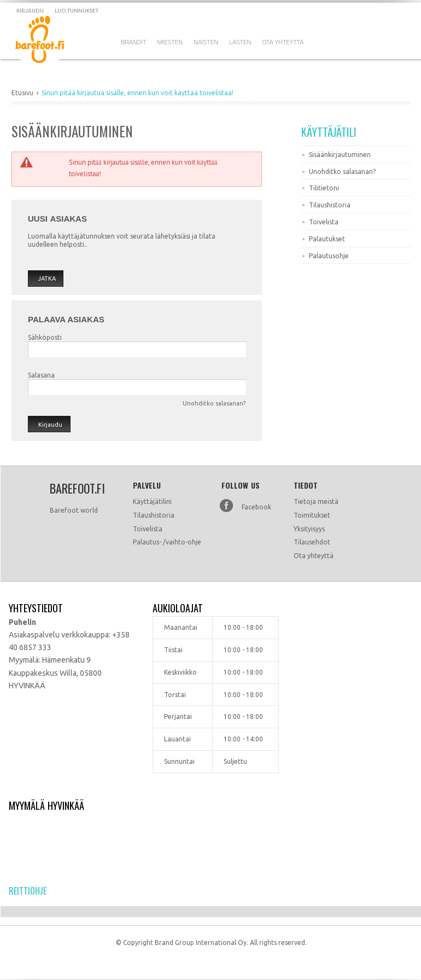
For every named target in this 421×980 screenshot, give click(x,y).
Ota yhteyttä (314, 556)
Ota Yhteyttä (283, 42)
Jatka (47, 279)
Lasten (240, 42)
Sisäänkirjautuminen (340, 155)
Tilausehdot (312, 542)
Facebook (256, 507)
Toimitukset (312, 515)
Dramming (48, 41)
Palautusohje (329, 256)
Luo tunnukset (77, 11)
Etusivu (22, 93)
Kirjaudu (30, 11)
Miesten (170, 42)
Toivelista (324, 222)
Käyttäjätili (329, 132)
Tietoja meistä (316, 501)
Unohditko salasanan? (214, 403)
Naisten (206, 42)
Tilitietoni (324, 188)
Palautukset (327, 239)
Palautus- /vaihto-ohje (167, 542)
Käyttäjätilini (152, 501)
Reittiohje (28, 891)
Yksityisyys (309, 529)
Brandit (134, 42)
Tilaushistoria (330, 205)
